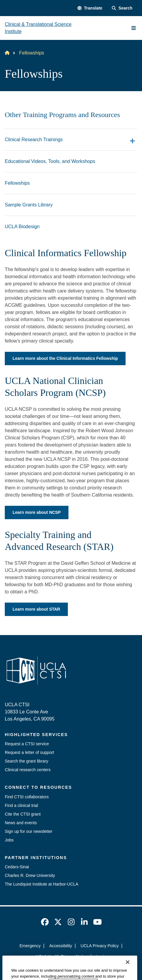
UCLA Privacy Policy (100, 946)
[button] (90, 8)
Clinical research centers (28, 770)
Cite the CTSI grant (23, 814)
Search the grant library (27, 761)
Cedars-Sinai (17, 867)
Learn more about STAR (36, 609)
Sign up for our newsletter (29, 831)
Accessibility (61, 946)
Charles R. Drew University (30, 875)
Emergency (30, 946)
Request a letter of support (29, 752)
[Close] (128, 972)
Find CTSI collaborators (27, 797)
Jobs (9, 840)
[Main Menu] (134, 28)
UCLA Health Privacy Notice (62, 956)
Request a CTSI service (27, 744)
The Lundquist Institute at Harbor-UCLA (42, 884)
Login (101, 956)
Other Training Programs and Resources (62, 115)
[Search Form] (122, 8)
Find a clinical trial (21, 805)
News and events (21, 823)
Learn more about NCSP (37, 512)
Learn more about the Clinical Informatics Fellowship (65, 358)
